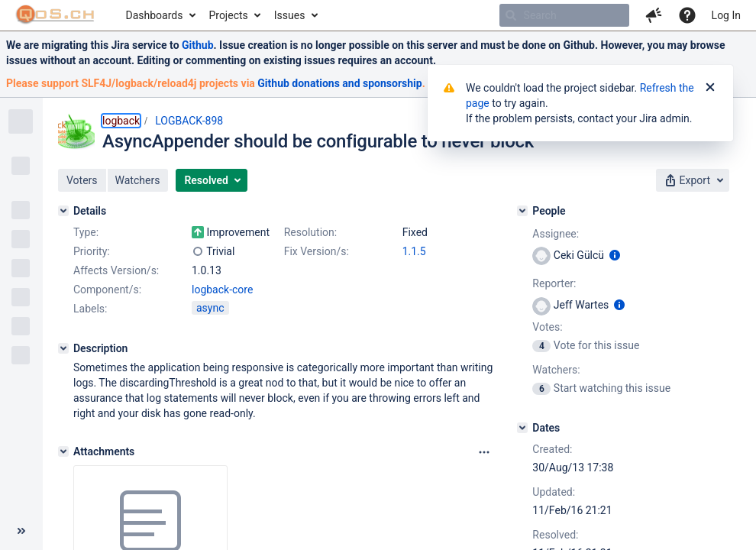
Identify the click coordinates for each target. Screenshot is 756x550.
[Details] (63, 211)
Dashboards (155, 15)
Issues (290, 15)
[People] (522, 211)
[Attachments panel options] (484, 452)
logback (121, 121)
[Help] (687, 15)
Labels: (90, 309)
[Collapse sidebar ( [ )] (21, 531)
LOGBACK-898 (189, 121)
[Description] (63, 348)
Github (198, 45)
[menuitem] (160, 15)
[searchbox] (564, 15)
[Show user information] (615, 255)
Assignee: (556, 234)
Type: (86, 232)
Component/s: (107, 290)
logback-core (222, 290)
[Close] (710, 88)
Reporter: (554, 283)
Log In (726, 15)
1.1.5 (414, 251)
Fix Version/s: (317, 251)
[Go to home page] (55, 15)
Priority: (92, 251)
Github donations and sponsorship (339, 83)
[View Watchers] (543, 388)
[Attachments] (63, 451)
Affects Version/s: (116, 270)
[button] (654, 15)
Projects (228, 15)
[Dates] (522, 428)
